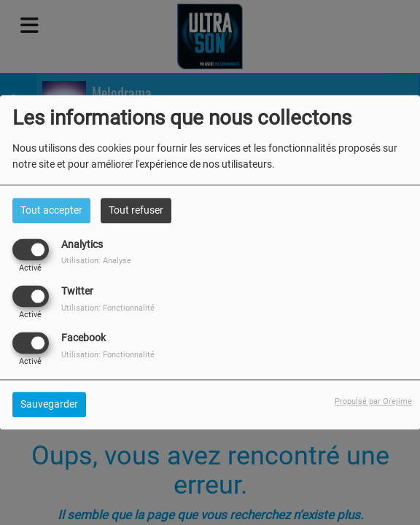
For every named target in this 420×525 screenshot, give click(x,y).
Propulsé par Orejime (373, 402)
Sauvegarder (49, 405)
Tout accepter (51, 210)
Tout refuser (136, 210)
